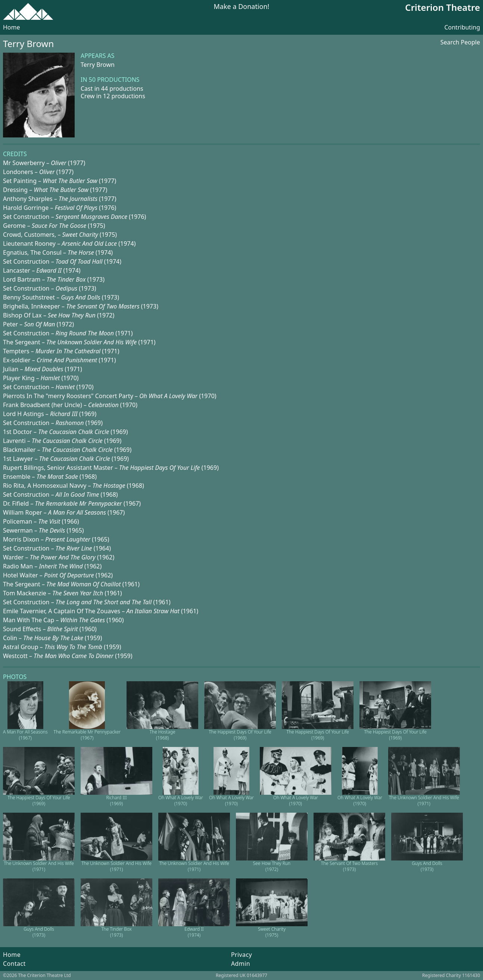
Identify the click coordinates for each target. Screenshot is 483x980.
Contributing (462, 27)
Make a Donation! (242, 7)
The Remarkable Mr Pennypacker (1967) (87, 735)
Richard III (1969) (116, 801)
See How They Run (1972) (272, 866)
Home (12, 27)
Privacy (242, 955)
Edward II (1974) (194, 932)
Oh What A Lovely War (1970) (181, 801)
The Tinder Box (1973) (116, 932)
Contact (14, 964)
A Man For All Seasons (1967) (25, 735)
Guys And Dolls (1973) (427, 866)
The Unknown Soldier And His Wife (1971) (424, 801)
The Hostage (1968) (163, 735)
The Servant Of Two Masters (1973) (349, 866)
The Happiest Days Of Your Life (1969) (240, 735)
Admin (241, 964)
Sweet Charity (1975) (272, 932)
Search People (460, 42)
